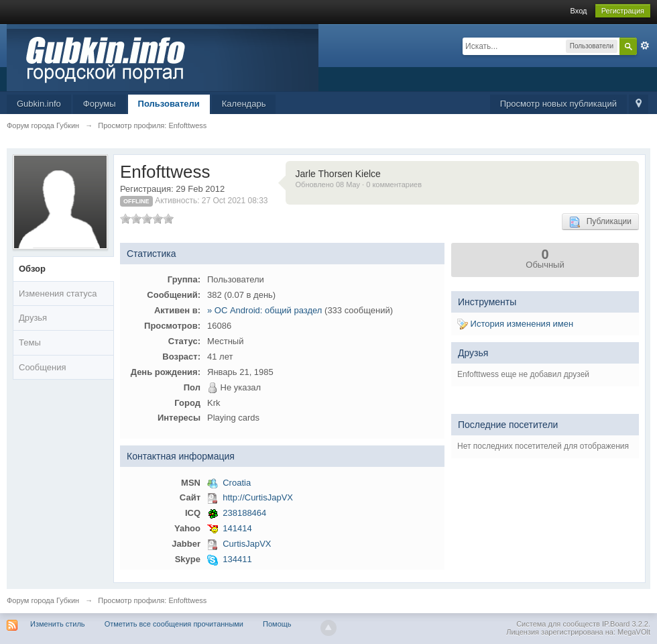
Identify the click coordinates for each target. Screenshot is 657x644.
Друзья (33, 318)
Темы (30, 342)
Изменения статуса (58, 293)
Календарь (244, 104)
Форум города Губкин (43, 600)
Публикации (600, 222)
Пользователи (169, 104)
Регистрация (623, 11)
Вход (579, 11)
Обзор (32, 269)
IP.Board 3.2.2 (625, 624)
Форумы (100, 104)
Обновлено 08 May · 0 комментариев (359, 184)
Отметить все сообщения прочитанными (174, 624)
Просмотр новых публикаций (558, 104)
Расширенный (645, 46)
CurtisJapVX (247, 544)
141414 (237, 528)
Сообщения (43, 367)
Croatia (237, 483)
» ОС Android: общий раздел (264, 310)
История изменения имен (515, 324)
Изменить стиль (58, 624)
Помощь (277, 624)
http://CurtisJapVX (258, 497)
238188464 (244, 513)
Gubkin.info (39, 104)
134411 (237, 559)
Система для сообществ (558, 624)
